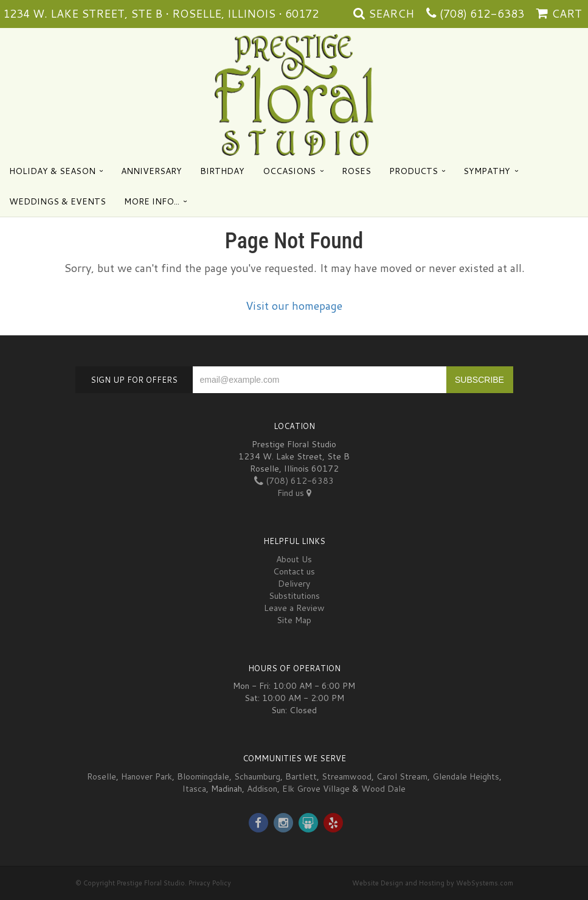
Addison (262, 789)
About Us (294, 559)
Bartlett (301, 776)
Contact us (294, 571)
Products (413, 171)
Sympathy (487, 171)
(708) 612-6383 (482, 13)
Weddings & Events (57, 201)
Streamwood (347, 776)
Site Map (294, 620)
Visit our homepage (294, 305)
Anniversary (151, 171)
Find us (294, 493)
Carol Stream (402, 776)
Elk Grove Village (316, 789)
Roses (356, 171)
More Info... (152, 201)
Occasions (289, 171)
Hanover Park (147, 776)
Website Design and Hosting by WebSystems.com (433, 883)
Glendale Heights (466, 776)
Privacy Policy (210, 883)
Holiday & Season (52, 171)
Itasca (194, 789)
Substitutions (294, 596)
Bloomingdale (203, 776)
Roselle (102, 776)
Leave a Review (294, 608)
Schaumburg (257, 776)
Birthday (222, 171)
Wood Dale (383, 789)
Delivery (294, 584)
